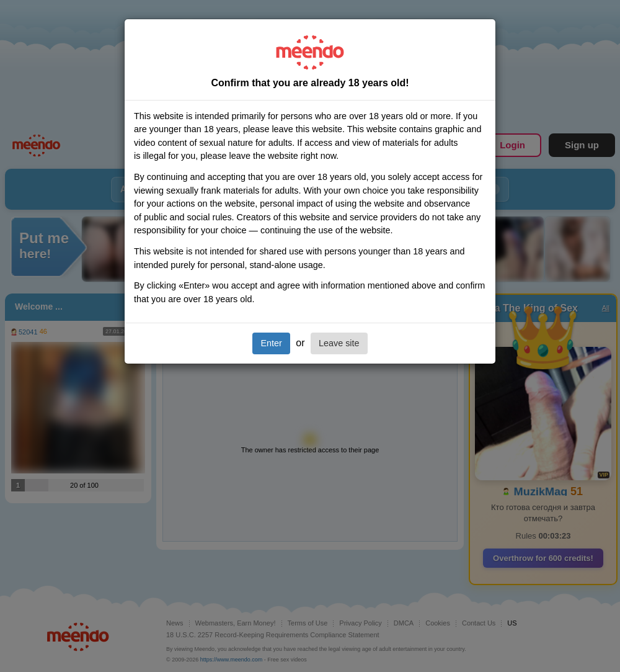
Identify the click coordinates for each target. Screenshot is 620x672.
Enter (271, 343)
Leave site (339, 343)
